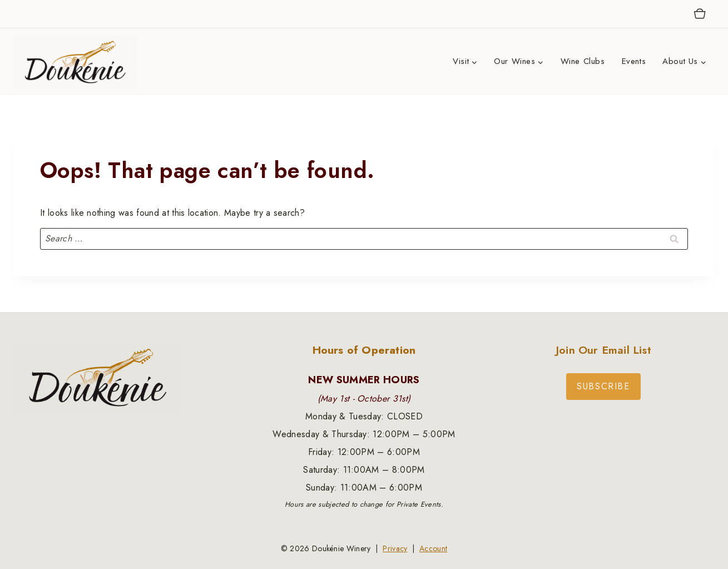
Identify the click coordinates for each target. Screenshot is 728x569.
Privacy (395, 548)
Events (634, 61)
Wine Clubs (583, 61)
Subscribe (603, 386)
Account (433, 548)
